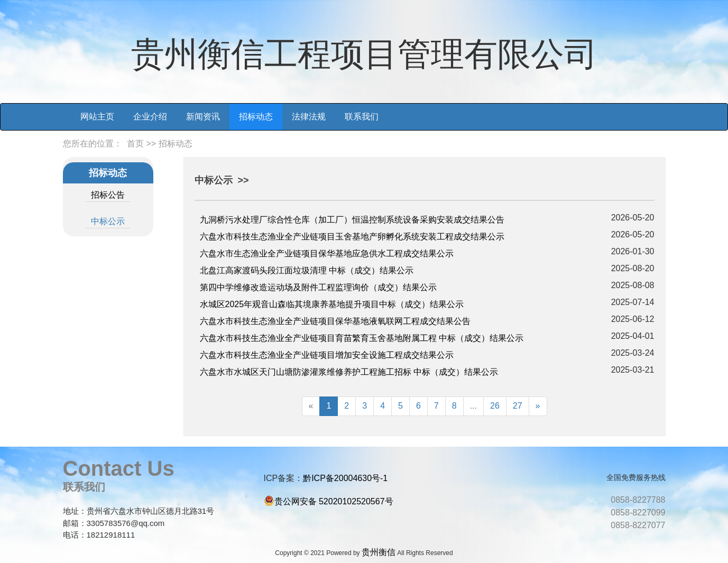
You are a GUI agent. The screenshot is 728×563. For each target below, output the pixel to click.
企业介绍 (150, 117)
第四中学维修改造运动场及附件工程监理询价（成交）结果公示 (318, 287)
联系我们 (362, 117)
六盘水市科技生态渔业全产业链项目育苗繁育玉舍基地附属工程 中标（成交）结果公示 (362, 338)
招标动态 (256, 117)
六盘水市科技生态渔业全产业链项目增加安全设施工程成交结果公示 (327, 355)
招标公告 (108, 195)
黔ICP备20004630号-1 (345, 478)
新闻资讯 (203, 117)
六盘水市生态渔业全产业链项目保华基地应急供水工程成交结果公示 (327, 253)
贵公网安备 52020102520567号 (334, 501)
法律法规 (309, 117)
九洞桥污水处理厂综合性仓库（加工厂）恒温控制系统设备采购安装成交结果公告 (352, 220)
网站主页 (97, 117)
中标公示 (108, 221)
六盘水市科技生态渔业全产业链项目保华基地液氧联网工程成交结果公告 (335, 321)
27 (518, 406)
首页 (135, 144)
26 (495, 406)
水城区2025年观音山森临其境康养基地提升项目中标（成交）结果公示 (332, 304)
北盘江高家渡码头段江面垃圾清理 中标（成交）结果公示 (307, 270)
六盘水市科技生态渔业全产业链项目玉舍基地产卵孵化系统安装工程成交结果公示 (352, 237)
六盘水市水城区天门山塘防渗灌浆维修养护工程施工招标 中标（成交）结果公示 (349, 372)
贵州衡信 (379, 552)
